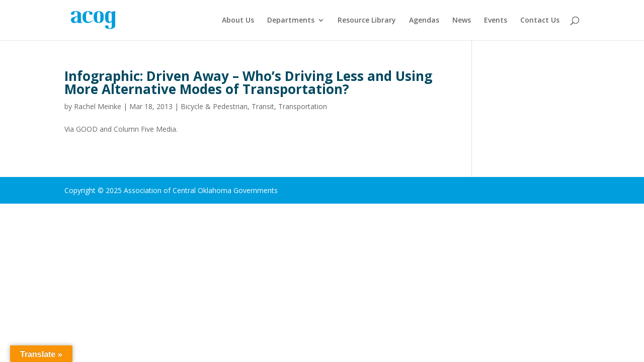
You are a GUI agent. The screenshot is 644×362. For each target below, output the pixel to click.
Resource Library (367, 21)
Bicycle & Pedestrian (214, 106)
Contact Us (540, 21)
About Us (238, 21)
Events (496, 21)
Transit (263, 106)
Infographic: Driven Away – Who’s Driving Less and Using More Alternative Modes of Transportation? (248, 82)
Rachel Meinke (98, 106)
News (462, 21)
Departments (291, 21)
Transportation (303, 106)
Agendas (424, 21)
